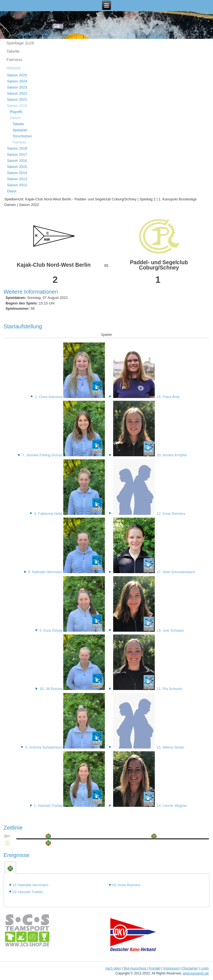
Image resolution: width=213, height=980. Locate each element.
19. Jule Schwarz (170, 630)
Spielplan (20, 130)
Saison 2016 (17, 161)
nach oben (113, 968)
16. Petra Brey (168, 397)
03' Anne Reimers (126, 885)
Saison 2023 (17, 87)
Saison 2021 (17, 99)
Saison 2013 (17, 179)
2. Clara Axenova (49, 397)
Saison (15, 118)
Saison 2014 (17, 173)
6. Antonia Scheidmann (44, 747)
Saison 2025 (17, 75)
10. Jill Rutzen (51, 689)
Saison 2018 (17, 148)
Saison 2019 (17, 106)
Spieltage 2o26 (20, 43)
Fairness (14, 60)
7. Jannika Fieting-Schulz (43, 455)
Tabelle (13, 51)
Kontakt (155, 968)
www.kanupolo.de (196, 973)
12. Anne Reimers (170, 514)
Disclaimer (190, 968)
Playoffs (16, 112)
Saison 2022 (17, 93)
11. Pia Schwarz (169, 689)
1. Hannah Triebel (49, 806)
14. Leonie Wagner (171, 806)
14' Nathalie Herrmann (31, 885)
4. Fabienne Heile (49, 514)
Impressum (171, 968)
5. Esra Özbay (51, 630)
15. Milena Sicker (170, 747)
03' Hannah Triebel (28, 892)
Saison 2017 (17, 154)
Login (205, 968)
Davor (12, 191)
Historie (13, 68)
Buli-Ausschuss (135, 968)
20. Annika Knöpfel (171, 455)
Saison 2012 (17, 185)
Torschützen (22, 136)
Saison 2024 (17, 81)
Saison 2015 (17, 167)
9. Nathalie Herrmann (46, 572)
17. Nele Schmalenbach (175, 572)
